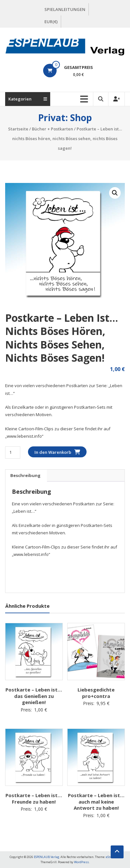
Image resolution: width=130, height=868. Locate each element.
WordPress (81, 862)
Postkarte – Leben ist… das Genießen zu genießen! (34, 696)
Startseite (18, 129)
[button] (115, 193)
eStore (110, 857)
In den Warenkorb (53, 452)
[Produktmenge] (13, 452)
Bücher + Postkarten (52, 129)
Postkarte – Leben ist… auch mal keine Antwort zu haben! (96, 801)
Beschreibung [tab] (25, 475)
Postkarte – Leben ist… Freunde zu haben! (34, 798)
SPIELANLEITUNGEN (65, 9)
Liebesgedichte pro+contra (96, 693)
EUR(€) (51, 22)
